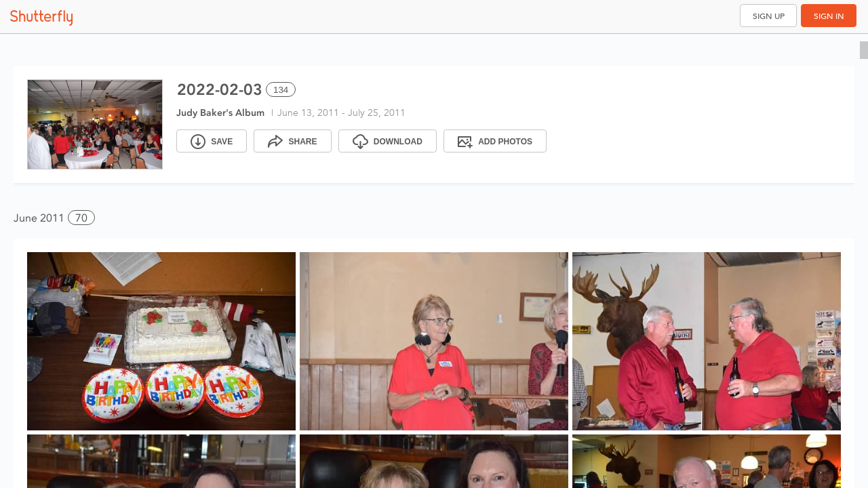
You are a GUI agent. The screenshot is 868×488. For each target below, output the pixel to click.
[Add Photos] (495, 141)
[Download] (388, 141)
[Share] (292, 141)
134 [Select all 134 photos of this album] (281, 90)
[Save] (212, 141)
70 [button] (81, 218)
